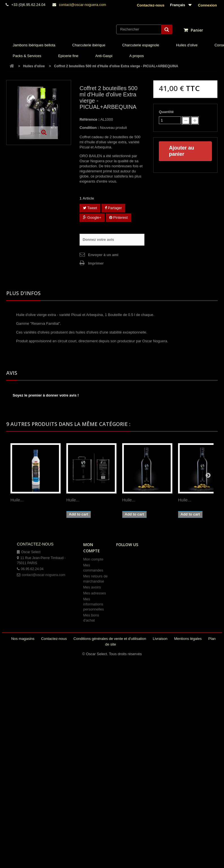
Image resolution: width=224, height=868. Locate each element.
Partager (113, 208)
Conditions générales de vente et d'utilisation (110, 639)
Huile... (17, 500)
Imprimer (96, 263)
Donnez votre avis (98, 240)
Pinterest (118, 217)
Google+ (92, 217)
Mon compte (93, 559)
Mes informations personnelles (94, 604)
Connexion (207, 5)
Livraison (161, 639)
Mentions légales (188, 639)
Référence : (90, 119)
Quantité (166, 112)
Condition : (89, 128)
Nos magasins (23, 639)
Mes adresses (95, 593)
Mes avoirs (92, 587)
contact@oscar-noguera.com (83, 5)
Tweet (90, 208)
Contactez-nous (151, 5)
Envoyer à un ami (103, 255)
